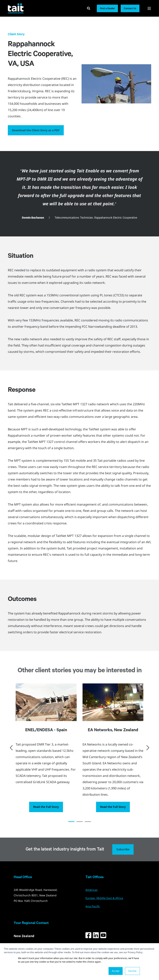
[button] (71, 822)
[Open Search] (89, 8)
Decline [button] (132, 971)
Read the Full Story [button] (46, 807)
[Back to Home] (16, 8)
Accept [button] (116, 971)
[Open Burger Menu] (149, 8)
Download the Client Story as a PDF (36, 130)
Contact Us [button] (130, 8)
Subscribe (123, 849)
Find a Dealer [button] (107, 8)
